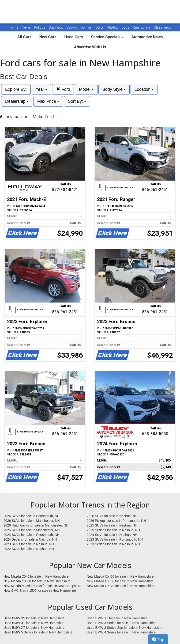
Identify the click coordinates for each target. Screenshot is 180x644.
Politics (40, 27)
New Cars (48, 37)
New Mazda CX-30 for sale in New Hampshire (120, 581)
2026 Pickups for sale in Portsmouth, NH (116, 521)
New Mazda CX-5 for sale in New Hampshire (36, 576)
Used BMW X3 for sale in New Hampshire (117, 618)
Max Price (48, 101)
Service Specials (107, 37)
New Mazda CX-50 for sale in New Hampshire (120, 576)
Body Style (114, 89)
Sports (72, 27)
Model (86, 89)
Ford (63, 89)
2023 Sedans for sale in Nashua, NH (113, 544)
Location (144, 89)
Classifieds (162, 27)
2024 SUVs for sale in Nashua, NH (112, 535)
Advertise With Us (90, 47)
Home (14, 27)
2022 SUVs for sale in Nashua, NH (29, 549)
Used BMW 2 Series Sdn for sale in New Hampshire (125, 628)
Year (41, 89)
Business (56, 27)
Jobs (126, 27)
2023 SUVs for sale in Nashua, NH (29, 544)
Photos (113, 27)
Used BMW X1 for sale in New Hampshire (34, 623)
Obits (100, 27)
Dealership (17, 101)
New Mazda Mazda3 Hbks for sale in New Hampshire (42, 586)
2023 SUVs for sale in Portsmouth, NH (115, 539)
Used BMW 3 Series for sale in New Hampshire (121, 623)
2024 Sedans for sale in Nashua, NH (30, 539)
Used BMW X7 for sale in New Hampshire (34, 628)
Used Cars (74, 37)
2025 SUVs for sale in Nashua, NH (112, 525)
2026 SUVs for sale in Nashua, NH (112, 516)
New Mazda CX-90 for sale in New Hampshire (37, 581)
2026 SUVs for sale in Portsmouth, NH (32, 516)
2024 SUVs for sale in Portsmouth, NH (32, 535)
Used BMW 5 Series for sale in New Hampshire (38, 632)
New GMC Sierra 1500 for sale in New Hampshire (40, 591)
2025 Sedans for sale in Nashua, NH (113, 530)
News (26, 27)
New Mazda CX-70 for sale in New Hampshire (120, 586)
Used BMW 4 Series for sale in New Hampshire (121, 632)
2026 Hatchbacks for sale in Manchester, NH (36, 525)
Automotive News (147, 37)
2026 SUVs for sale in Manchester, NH (32, 521)
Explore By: (16, 89)
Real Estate (142, 27)
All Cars (24, 37)
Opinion (87, 27)
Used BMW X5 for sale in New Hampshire (34, 618)
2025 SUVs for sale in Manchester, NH (32, 530)
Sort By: (77, 101)
